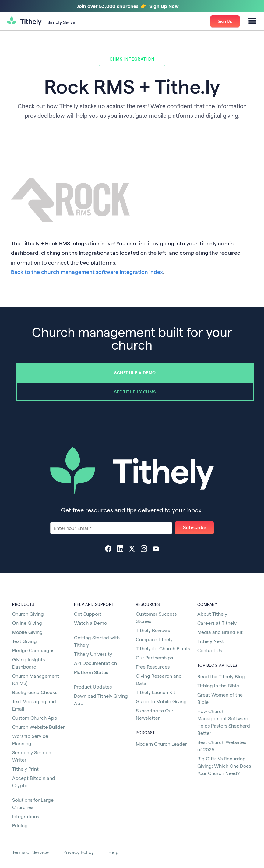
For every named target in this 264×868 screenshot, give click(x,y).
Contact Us (210, 650)
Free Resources (153, 667)
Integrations (26, 816)
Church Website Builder (39, 727)
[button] (252, 21)
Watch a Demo (90, 623)
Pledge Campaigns (33, 650)
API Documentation (95, 663)
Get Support (88, 614)
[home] (42, 21)
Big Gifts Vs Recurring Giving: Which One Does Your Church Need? (224, 766)
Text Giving (25, 641)
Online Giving (27, 623)
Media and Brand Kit (220, 632)
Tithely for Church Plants (163, 648)
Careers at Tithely (217, 623)
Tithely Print (25, 769)
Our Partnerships (154, 657)
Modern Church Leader (161, 744)
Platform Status (91, 672)
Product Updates (93, 687)
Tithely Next (211, 641)
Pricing (20, 825)
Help (114, 852)
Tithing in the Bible (218, 685)
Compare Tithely (154, 639)
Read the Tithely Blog (221, 676)
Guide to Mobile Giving (161, 701)
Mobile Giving (27, 632)
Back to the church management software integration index (87, 272)
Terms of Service (30, 852)
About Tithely (212, 614)
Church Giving (28, 614)
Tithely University (93, 654)
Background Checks (35, 692)
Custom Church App (35, 718)
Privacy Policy (79, 852)
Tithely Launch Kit (156, 692)
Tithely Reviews (153, 630)
